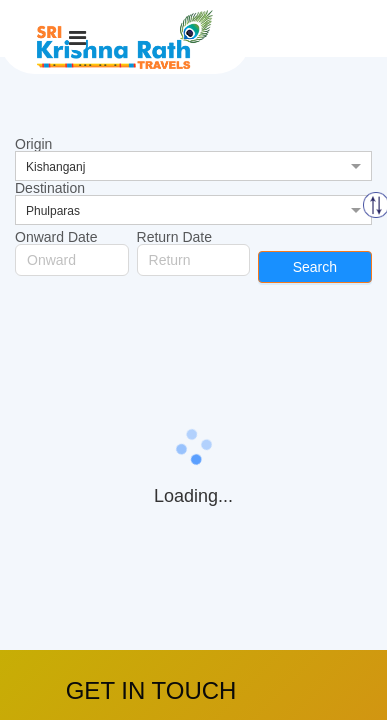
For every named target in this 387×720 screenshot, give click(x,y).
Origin (33, 144)
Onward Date (56, 237)
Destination (50, 188)
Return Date (174, 237)
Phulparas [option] (53, 211)
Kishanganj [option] (55, 167)
